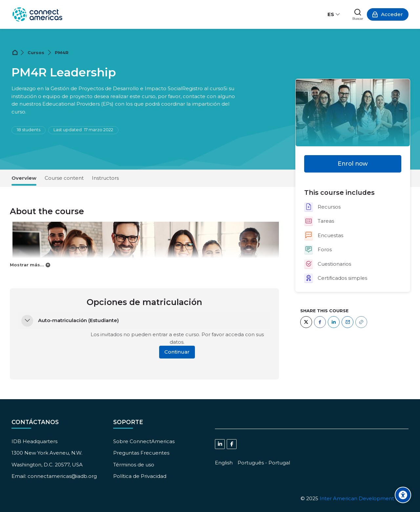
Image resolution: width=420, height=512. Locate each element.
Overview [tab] (24, 178)
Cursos (36, 53)
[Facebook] (320, 322)
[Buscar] (358, 14)
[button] (27, 321)
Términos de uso (134, 465)
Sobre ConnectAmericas (144, 441)
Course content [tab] (64, 178)
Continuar (177, 352)
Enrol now (353, 164)
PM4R (62, 53)
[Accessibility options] (403, 495)
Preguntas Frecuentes (141, 453)
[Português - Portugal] (264, 463)
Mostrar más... (27, 265)
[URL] (361, 322)
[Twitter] (306, 322)
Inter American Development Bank (364, 498)
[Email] (347, 322)
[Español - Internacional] (334, 14)
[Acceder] (388, 14)
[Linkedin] (220, 444)
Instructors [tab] (105, 178)
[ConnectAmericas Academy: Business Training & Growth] (37, 14)
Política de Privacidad (140, 476)
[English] (224, 463)
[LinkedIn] (334, 322)
